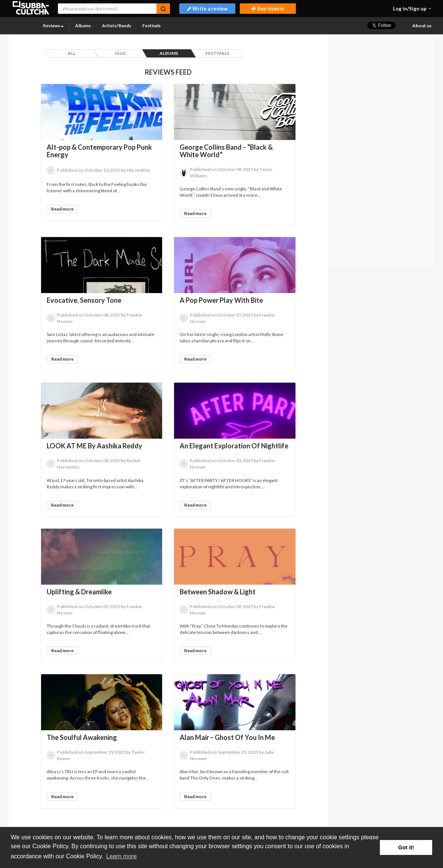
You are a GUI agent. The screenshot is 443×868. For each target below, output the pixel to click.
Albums (83, 26)
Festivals (151, 26)
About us (422, 26)
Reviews (53, 26)
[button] (412, 9)
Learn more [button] (121, 856)
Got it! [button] (406, 847)
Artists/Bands (117, 26)
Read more (62, 209)
